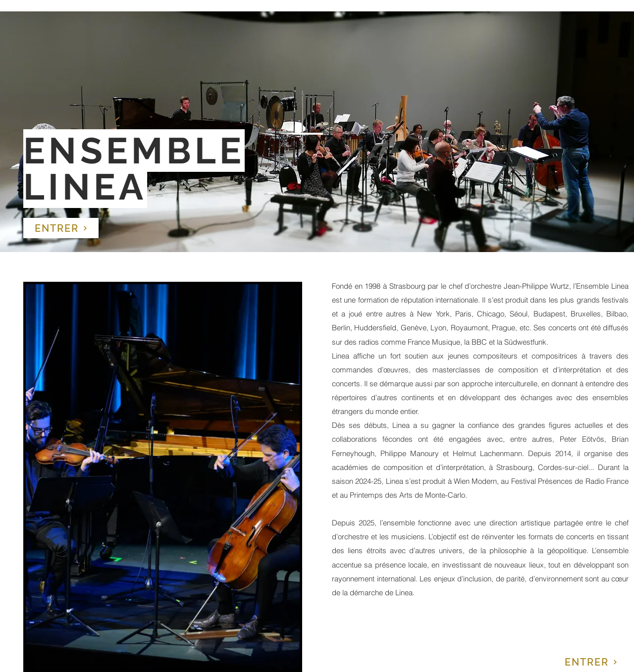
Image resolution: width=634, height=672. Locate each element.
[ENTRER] (61, 228)
